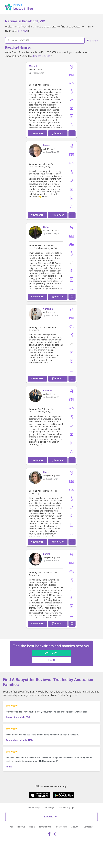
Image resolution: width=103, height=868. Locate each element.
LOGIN (52, 660)
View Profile (37, 133)
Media (32, 827)
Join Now (23, 31)
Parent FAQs (34, 808)
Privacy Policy (61, 827)
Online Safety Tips (66, 808)
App (11, 827)
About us (75, 827)
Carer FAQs (49, 808)
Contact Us (89, 827)
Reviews (21, 827)
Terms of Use (45, 827)
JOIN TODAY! (52, 653)
